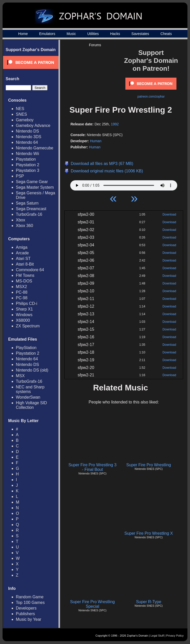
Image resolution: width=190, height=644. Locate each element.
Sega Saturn (27, 203)
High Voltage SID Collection (31, 405)
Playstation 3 (28, 170)
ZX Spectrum (28, 326)
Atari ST (23, 259)
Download (169, 214)
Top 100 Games (30, 603)
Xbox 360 (25, 226)
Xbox (20, 220)
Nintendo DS (27, 131)
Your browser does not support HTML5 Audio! (124, 184)
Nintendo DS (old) (32, 370)
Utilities (93, 34)
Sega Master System (35, 187)
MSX (20, 376)
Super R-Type (149, 602)
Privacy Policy (175, 636)
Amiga (22, 247)
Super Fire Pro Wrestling (149, 465)
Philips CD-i (27, 303)
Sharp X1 (24, 309)
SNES (21, 114)
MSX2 (21, 287)
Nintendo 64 (27, 142)
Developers (26, 608)
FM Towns (25, 275)
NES (20, 109)
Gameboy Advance (33, 126)
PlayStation (26, 348)
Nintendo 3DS (29, 137)
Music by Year (29, 619)
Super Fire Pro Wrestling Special (93, 604)
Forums (95, 45)
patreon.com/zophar (151, 97)
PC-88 (22, 292)
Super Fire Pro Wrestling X (149, 533)
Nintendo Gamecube (35, 148)
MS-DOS (24, 281)
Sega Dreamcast (31, 209)
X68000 (23, 320)
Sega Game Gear (32, 182)
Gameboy (25, 120)
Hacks (115, 34)
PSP (20, 176)
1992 (115, 124)
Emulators (47, 34)
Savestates (140, 34)
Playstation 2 (28, 165)
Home (23, 34)
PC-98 (22, 298)
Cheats (166, 34)
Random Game (30, 597)
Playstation (26, 159)
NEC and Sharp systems (30, 389)
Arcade (22, 253)
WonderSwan (28, 397)
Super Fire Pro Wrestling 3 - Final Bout (92, 467)
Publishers (25, 614)
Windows (24, 315)
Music (71, 34)
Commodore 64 (30, 270)
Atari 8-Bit (25, 264)
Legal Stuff (157, 636)
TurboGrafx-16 (29, 214)
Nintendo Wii (27, 154)
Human (96, 141)
